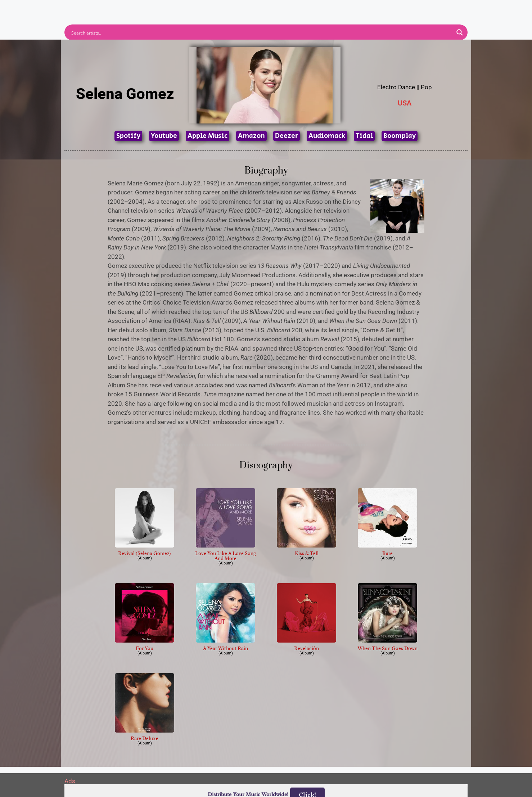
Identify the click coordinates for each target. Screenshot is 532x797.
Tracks (268, 8)
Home (170, 8)
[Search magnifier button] (460, 32)
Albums (234, 8)
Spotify (128, 136)
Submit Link (308, 8)
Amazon (251, 136)
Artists (201, 8)
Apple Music (208, 136)
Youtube (164, 136)
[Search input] (261, 32)
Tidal (364, 136)
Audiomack (327, 136)
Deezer (287, 136)
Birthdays (354, 8)
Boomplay (400, 136)
